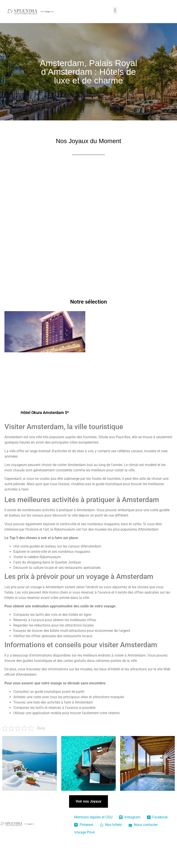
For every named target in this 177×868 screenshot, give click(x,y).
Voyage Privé (84, 832)
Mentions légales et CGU (93, 817)
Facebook (157, 817)
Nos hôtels (111, 825)
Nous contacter (143, 825)
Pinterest (84, 825)
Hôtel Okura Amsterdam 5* (45, 413)
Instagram (130, 817)
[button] (115, 10)
